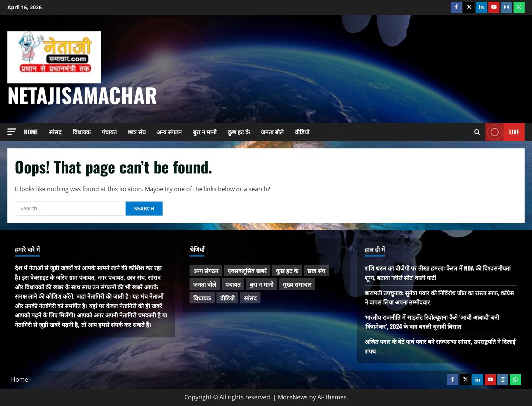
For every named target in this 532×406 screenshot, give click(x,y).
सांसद (55, 132)
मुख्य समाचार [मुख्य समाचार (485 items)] (297, 284)
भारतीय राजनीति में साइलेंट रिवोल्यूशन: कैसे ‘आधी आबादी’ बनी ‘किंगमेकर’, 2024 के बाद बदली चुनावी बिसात (432, 322)
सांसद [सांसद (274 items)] (250, 298)
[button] (12, 132)
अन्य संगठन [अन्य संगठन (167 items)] (206, 271)
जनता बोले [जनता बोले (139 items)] (205, 284)
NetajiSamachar (82, 95)
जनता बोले (272, 132)
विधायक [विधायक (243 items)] (202, 298)
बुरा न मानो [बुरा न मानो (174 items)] (262, 284)
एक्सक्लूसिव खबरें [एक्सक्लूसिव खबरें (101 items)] (247, 271)
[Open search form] (477, 132)
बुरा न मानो (205, 132)
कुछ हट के (239, 132)
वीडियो (302, 132)
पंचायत (109, 132)
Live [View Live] (502, 132)
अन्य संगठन (169, 132)
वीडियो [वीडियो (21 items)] (227, 298)
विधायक (82, 132)
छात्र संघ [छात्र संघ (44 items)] (316, 271)
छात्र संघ (137, 132)
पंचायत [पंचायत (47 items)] (233, 284)
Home (31, 132)
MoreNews (293, 397)
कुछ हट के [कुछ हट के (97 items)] (287, 271)
